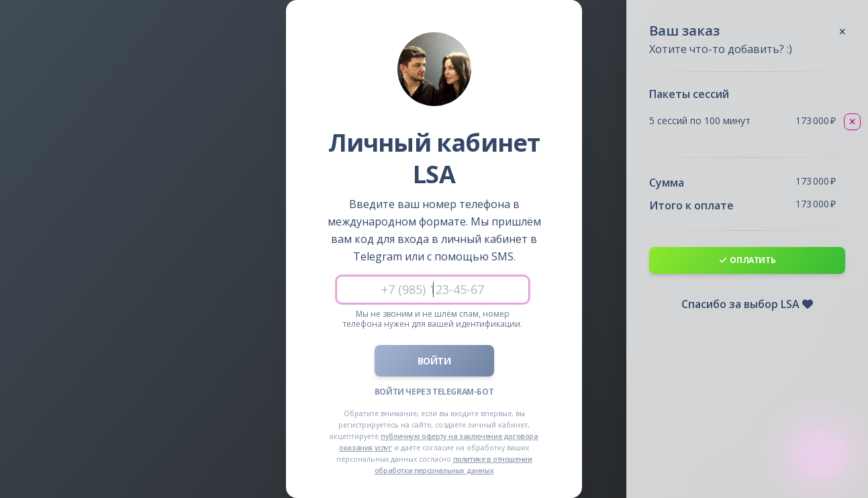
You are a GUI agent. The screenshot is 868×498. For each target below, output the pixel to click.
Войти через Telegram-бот (434, 392)
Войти (434, 361)
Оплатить (748, 260)
